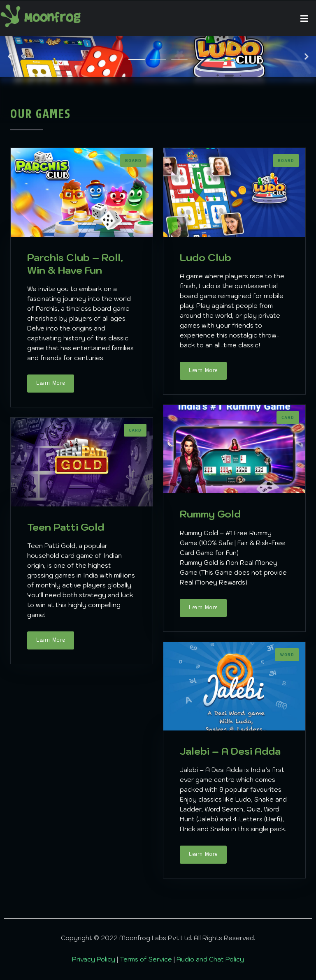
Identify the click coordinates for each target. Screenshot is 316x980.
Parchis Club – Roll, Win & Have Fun (75, 264)
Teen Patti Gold (66, 527)
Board (133, 161)
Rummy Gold (210, 514)
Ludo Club (206, 257)
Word (287, 655)
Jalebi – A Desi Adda (230, 751)
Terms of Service (147, 959)
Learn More (51, 383)
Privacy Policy (94, 959)
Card (288, 418)
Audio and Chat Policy (210, 959)
